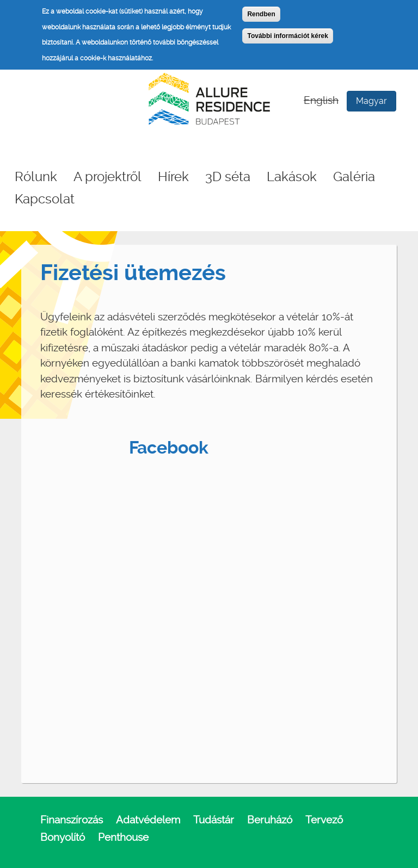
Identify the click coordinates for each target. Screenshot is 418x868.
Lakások (292, 177)
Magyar (371, 101)
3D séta (228, 177)
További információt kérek (287, 36)
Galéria (354, 177)
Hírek (173, 177)
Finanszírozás (72, 820)
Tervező (324, 820)
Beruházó (270, 820)
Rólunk (36, 177)
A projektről (107, 177)
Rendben (261, 14)
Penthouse (123, 837)
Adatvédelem (148, 820)
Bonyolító (63, 837)
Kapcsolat (45, 199)
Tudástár (214, 820)
